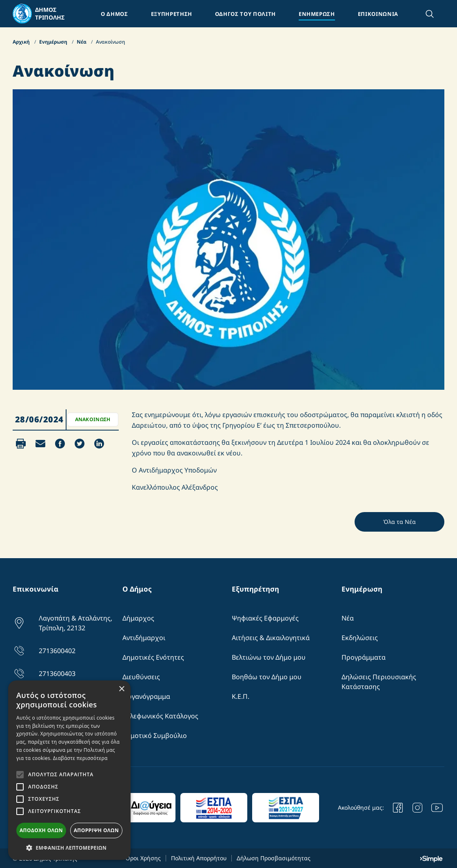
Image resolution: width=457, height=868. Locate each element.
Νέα (82, 42)
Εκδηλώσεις (360, 638)
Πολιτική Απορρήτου (199, 858)
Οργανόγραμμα (146, 696)
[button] (69, 848)
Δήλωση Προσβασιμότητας (274, 858)
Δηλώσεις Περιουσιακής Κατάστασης (379, 682)
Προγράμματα (364, 657)
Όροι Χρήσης (143, 858)
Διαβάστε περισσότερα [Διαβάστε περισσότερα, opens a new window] (80, 758)
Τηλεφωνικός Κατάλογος (160, 716)
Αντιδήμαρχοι (144, 638)
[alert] (69, 770)
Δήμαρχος (138, 618)
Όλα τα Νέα (399, 522)
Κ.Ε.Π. (241, 696)
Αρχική (22, 42)
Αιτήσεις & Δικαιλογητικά (271, 638)
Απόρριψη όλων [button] (96, 830)
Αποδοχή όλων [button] (41, 830)
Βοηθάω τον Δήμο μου (267, 677)
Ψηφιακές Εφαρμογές (265, 618)
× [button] (121, 689)
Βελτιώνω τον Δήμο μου (269, 657)
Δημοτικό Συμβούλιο (155, 735)
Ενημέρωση (54, 42)
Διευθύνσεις (141, 677)
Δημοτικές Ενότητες (153, 657)
